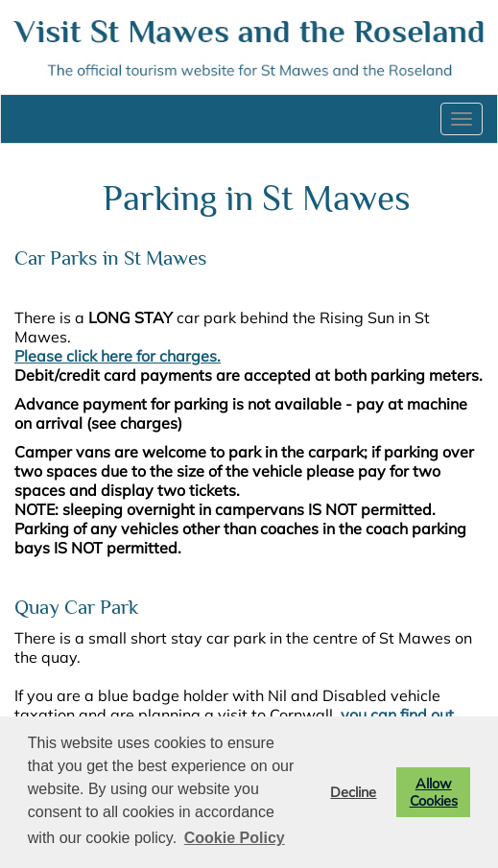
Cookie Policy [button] (235, 838)
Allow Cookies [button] (434, 792)
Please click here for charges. (118, 356)
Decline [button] (353, 792)
